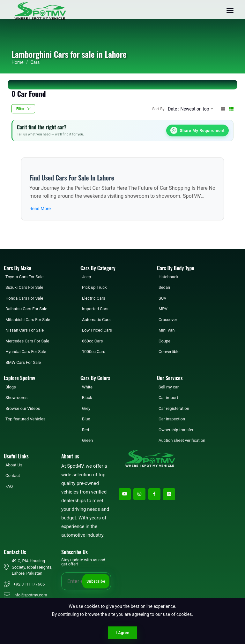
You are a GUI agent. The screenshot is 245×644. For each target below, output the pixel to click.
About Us (14, 466)
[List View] (231, 109)
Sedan (164, 288)
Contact (13, 476)
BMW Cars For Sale (23, 363)
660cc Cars (92, 342)
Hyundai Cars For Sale (26, 352)
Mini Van (167, 331)
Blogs (11, 387)
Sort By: (159, 109)
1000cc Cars (94, 352)
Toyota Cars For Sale (24, 277)
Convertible (169, 352)
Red (85, 430)
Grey (86, 409)
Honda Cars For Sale (24, 299)
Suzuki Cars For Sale (24, 288)
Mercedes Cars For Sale (27, 342)
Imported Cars (95, 309)
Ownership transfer (176, 430)
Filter (23, 109)
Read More (40, 209)
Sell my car (169, 387)
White (87, 387)
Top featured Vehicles (25, 420)
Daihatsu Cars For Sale (26, 309)
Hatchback (168, 277)
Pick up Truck (94, 288)
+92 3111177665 (29, 585)
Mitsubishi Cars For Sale (28, 320)
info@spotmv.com (30, 596)
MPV (163, 309)
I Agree (122, 633)
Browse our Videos (23, 409)
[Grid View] (223, 109)
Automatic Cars (96, 320)
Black (87, 398)
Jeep (86, 277)
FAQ (9, 487)
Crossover (168, 320)
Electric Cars (94, 299)
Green (87, 441)
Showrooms (16, 398)
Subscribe (96, 582)
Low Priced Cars (97, 331)
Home (18, 62)
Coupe (164, 342)
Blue (86, 420)
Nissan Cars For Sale (25, 331)
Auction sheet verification (182, 441)
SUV (162, 299)
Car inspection (172, 420)
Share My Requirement (196, 131)
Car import (168, 398)
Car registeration (174, 409)
